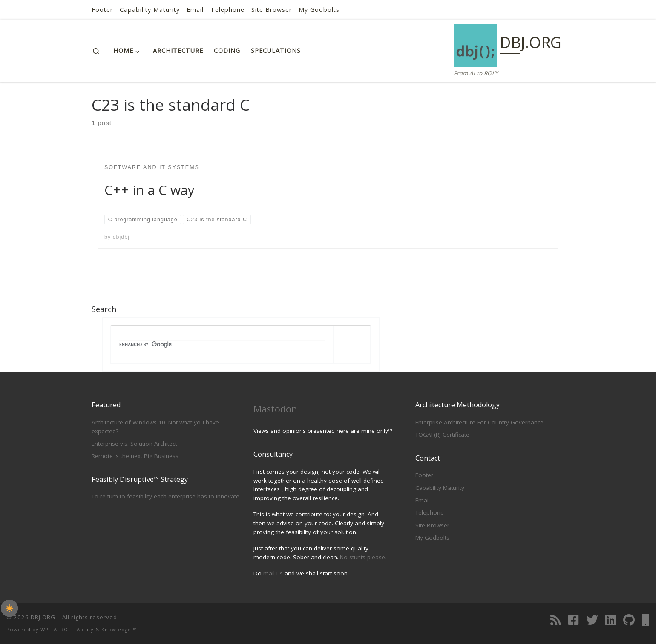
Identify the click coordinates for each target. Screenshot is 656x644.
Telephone (430, 512)
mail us (273, 573)
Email (423, 500)
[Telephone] (646, 620)
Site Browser (432, 525)
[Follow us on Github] (629, 620)
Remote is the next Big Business (135, 456)
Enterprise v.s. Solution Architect (134, 444)
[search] (222, 345)
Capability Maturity (440, 488)
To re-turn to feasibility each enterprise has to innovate (165, 496)
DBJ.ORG (43, 617)
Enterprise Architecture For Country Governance (479, 422)
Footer (424, 475)
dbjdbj (121, 237)
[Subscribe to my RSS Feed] (556, 620)
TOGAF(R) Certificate (442, 435)
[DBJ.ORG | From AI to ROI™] (475, 44)
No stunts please (363, 557)
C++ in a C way (150, 190)
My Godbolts (432, 538)
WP (45, 629)
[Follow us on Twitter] (592, 620)
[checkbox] (9, 608)
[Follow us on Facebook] (574, 620)
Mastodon (275, 409)
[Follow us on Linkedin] (611, 620)
